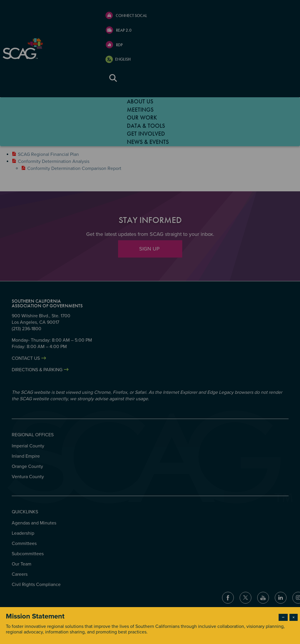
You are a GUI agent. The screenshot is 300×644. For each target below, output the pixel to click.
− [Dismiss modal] (283, 617)
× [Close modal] (294, 617)
